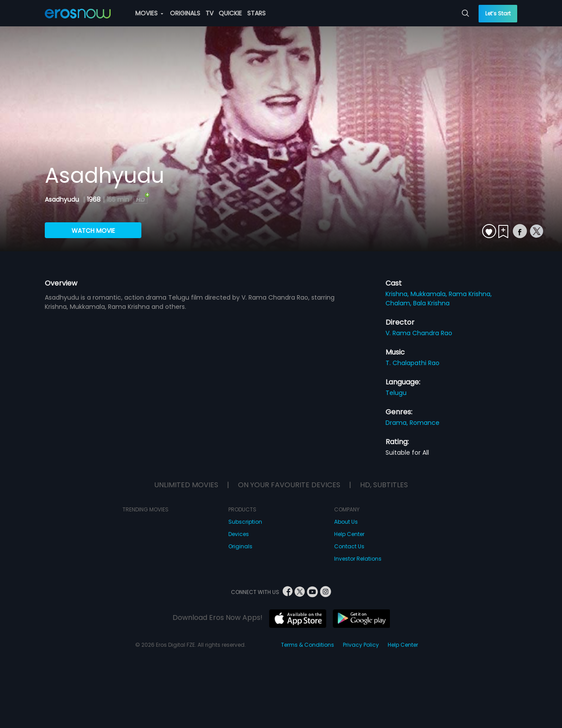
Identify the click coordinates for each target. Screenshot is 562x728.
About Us (346, 522)
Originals (240, 546)
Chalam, (399, 303)
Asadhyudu (63, 199)
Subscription (245, 522)
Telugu (396, 393)
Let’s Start (498, 13)
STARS (256, 13)
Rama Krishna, (470, 294)
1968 (94, 199)
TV (209, 13)
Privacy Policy (361, 645)
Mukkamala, (430, 294)
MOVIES (149, 13)
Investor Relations (358, 559)
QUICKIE (230, 13)
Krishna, (398, 294)
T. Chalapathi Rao (412, 363)
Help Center (349, 534)
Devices (239, 534)
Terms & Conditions (308, 645)
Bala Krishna (431, 303)
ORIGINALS (185, 13)
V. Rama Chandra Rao (419, 333)
